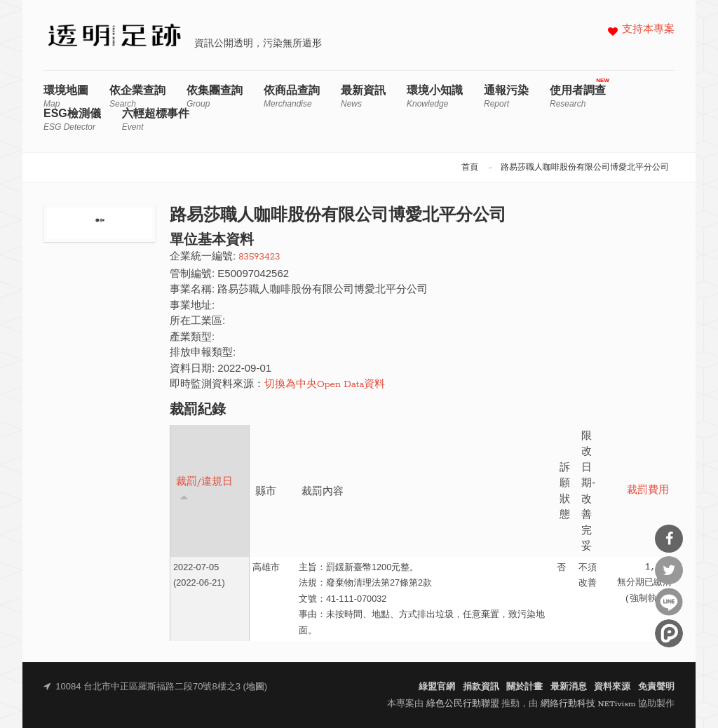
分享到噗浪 (669, 633)
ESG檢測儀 (72, 120)
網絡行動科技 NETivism (588, 704)
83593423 (259, 257)
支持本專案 (648, 30)
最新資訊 (363, 96)
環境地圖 (66, 96)
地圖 (255, 687)
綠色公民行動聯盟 (463, 704)
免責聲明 (656, 687)
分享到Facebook (669, 539)
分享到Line (669, 602)
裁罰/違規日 (204, 488)
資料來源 (612, 687)
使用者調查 (578, 96)
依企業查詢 (137, 96)
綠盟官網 (437, 687)
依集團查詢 (215, 96)
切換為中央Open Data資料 (325, 385)
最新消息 (569, 687)
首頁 (470, 168)
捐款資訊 (481, 687)
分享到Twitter (669, 570)
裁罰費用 (648, 491)
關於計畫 (524, 687)
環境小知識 (435, 96)
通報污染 (506, 96)
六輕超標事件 (156, 120)
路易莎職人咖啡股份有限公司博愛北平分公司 (585, 168)
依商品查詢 (292, 96)
